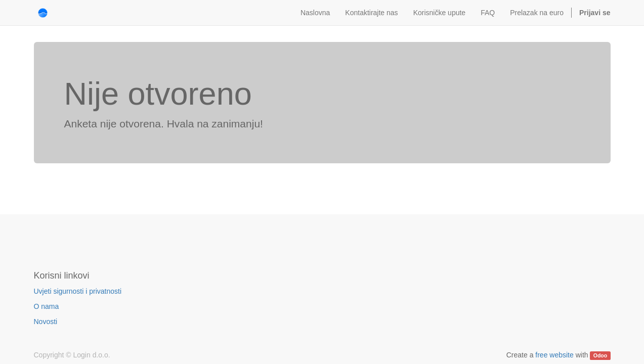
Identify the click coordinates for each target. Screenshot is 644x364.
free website (554, 355)
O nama (47, 306)
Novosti (46, 322)
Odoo (600, 355)
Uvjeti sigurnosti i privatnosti (78, 291)
